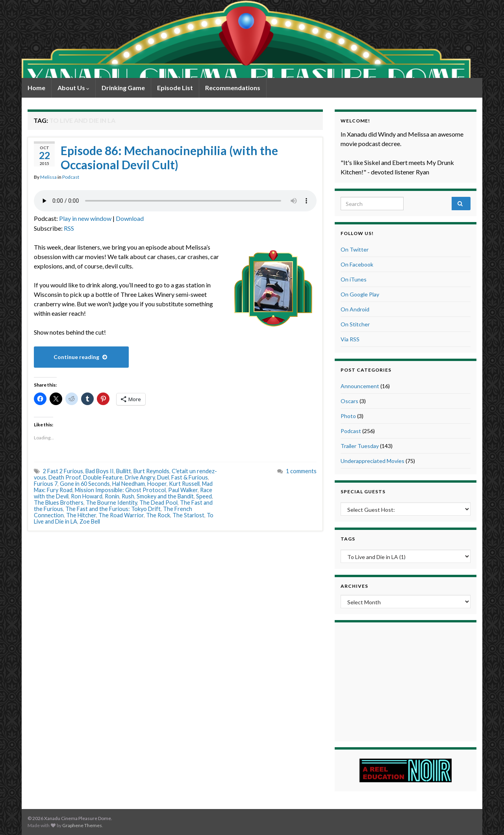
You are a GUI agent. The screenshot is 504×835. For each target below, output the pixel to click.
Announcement (360, 386)
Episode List (175, 88)
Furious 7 (46, 484)
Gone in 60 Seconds (85, 484)
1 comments (301, 471)
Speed (204, 496)
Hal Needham (129, 484)
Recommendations (233, 88)
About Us (73, 88)
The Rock (158, 515)
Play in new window (85, 218)
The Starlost (188, 515)
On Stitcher (355, 324)
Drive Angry (140, 477)
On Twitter (355, 249)
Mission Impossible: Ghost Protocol (120, 490)
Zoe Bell (90, 521)
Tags (348, 539)
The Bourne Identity (111, 503)
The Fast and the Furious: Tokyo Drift (113, 509)
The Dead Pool (158, 503)
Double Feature (103, 477)
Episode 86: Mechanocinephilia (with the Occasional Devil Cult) (169, 157)
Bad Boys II (100, 471)
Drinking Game (123, 88)
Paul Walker (183, 490)
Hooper (157, 484)
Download (130, 218)
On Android (355, 309)
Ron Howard (87, 496)
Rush (128, 496)
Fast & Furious (190, 477)
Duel (163, 477)
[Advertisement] (406, 681)
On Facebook (357, 264)
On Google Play (360, 294)
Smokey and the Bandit (165, 496)
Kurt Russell (184, 484)
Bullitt (124, 471)
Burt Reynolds (151, 471)
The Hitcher (81, 515)
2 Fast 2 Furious (63, 471)
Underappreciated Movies (372, 461)
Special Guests (363, 492)
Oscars (349, 401)
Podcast (71, 177)
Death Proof (65, 477)
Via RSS (350, 339)
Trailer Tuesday (360, 446)
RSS (69, 228)
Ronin (112, 496)
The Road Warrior (121, 515)
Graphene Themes (82, 825)
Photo (348, 416)
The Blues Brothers (59, 503)
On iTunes (354, 279)
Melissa (48, 177)
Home (36, 88)
